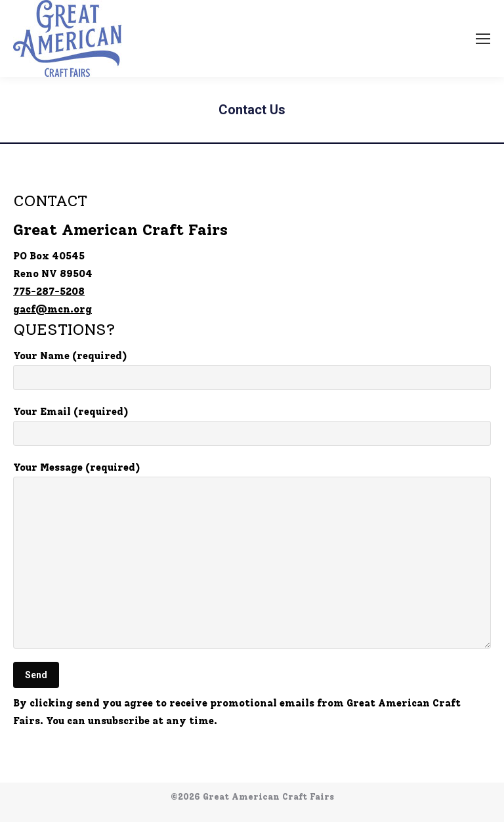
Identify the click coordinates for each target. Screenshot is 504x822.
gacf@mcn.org (52, 309)
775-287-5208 (49, 292)
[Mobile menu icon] (483, 39)
